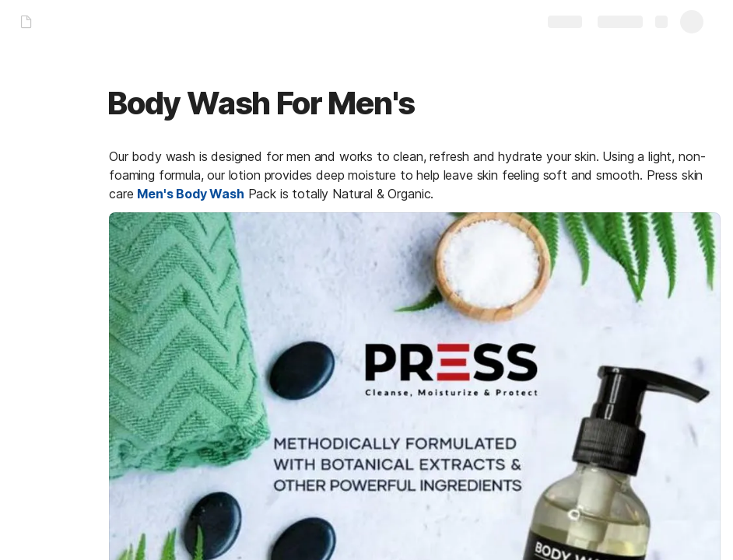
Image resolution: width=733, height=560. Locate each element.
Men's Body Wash (191, 194)
